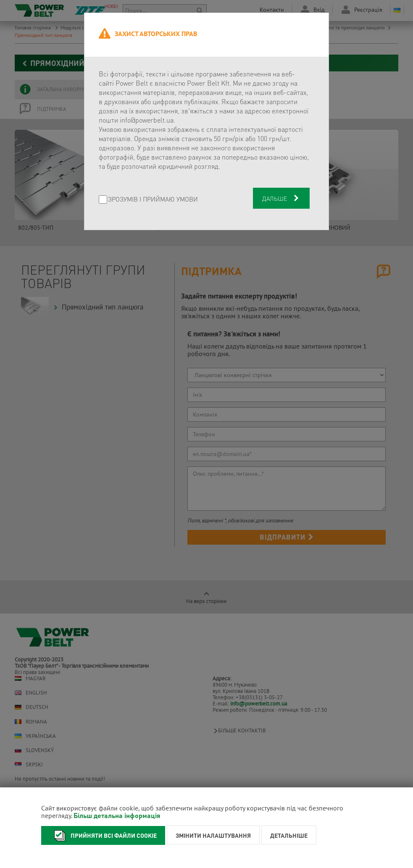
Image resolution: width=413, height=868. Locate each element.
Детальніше (289, 835)
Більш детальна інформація (117, 815)
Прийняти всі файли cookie (103, 835)
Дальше (281, 198)
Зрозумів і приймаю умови (153, 200)
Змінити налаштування (213, 835)
